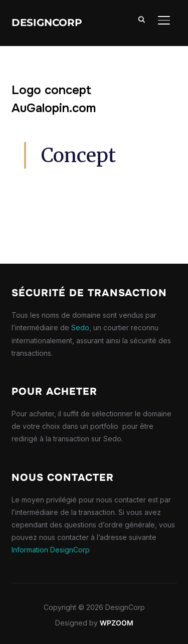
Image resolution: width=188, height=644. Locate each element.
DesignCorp (47, 23)
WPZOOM (117, 623)
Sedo (80, 328)
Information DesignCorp (51, 550)
